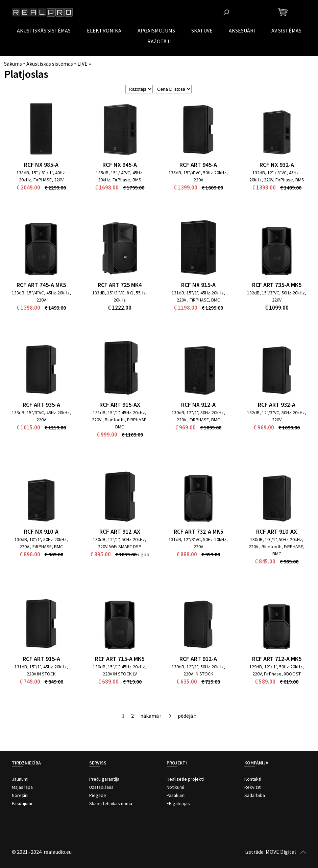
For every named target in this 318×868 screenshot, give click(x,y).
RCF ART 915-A (41, 659)
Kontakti (253, 779)
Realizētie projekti (185, 779)
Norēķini (20, 795)
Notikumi (175, 787)
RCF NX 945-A (120, 165)
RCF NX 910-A (41, 531)
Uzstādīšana (101, 787)
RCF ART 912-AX (120, 531)
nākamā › (151, 716)
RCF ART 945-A (198, 165)
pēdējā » (187, 716)
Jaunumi (20, 779)
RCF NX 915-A (198, 285)
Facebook (247, 12)
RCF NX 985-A (41, 165)
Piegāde (98, 795)
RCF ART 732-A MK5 (198, 531)
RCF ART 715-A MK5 (120, 659)
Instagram (258, 12)
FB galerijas (178, 803)
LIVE (82, 64)
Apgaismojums (156, 30)
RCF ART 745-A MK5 (41, 285)
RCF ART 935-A (41, 405)
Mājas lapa (22, 787)
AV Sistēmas (286, 30)
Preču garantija (104, 779)
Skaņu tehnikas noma (111, 803)
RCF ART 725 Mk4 (120, 285)
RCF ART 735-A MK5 (277, 285)
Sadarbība (255, 795)
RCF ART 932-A (277, 405)
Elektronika (104, 30)
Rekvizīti (253, 787)
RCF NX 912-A (198, 405)
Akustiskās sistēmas (44, 30)
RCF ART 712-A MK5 (277, 659)
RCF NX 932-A (277, 165)
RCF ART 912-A (198, 659)
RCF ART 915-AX (120, 405)
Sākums (13, 64)
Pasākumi (176, 795)
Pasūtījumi (22, 803)
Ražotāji (159, 41)
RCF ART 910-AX (277, 531)
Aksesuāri (242, 30)
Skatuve (202, 30)
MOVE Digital (281, 852)
